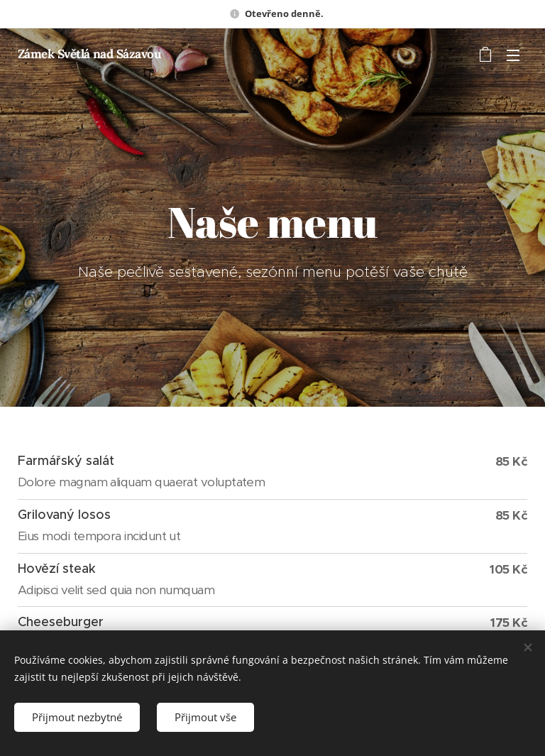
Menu (513, 55)
